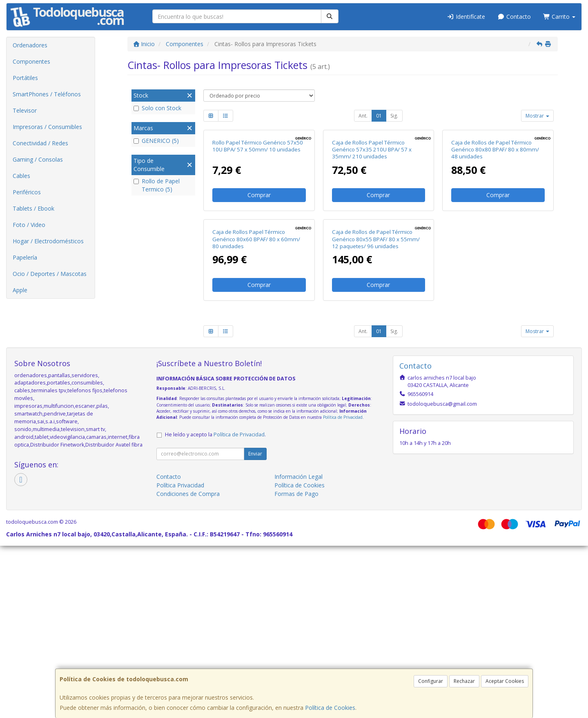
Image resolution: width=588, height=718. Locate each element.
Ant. (363, 116)
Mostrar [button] (537, 116)
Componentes (31, 61)
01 (379, 116)
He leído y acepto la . (215, 607)
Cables (21, 176)
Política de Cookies (330, 708)
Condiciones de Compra (188, 666)
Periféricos (27, 192)
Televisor (25, 110)
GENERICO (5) (156, 141)
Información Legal (298, 649)
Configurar (431, 681)
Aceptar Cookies (505, 681)
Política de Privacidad (343, 589)
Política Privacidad (180, 658)
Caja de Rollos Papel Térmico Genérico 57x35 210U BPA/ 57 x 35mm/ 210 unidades (372, 236)
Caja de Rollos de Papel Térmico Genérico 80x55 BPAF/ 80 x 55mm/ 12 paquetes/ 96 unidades (376, 412)
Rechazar (464, 681)
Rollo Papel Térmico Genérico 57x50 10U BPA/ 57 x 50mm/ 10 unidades (258, 232)
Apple (20, 290)
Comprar (259, 281)
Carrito (559, 17)
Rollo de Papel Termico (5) (157, 185)
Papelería (25, 257)
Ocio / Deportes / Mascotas (50, 274)
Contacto (514, 17)
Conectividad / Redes (40, 143)
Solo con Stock (157, 108)
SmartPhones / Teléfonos (47, 94)
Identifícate (466, 17)
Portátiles (25, 78)
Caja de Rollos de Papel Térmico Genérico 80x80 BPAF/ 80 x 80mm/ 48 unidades (495, 236)
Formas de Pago (296, 666)
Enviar (255, 626)
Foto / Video (29, 225)
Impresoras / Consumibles (47, 127)
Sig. (394, 116)
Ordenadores (30, 45)
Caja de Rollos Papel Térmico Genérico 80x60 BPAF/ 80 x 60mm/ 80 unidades (256, 412)
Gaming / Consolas (38, 159)
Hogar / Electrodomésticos (48, 241)
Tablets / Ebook (33, 208)
